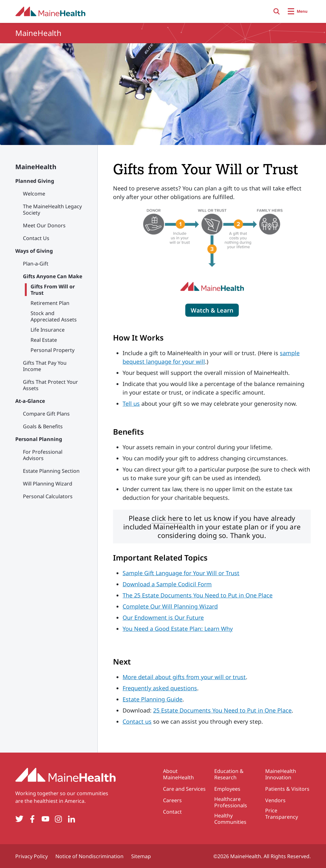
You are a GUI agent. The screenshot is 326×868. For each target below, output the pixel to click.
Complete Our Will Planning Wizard (170, 606)
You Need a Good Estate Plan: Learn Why (178, 629)
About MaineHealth (178, 774)
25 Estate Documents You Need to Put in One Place (222, 710)
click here (167, 518)
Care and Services (184, 789)
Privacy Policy (32, 856)
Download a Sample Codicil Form (167, 584)
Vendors (275, 800)
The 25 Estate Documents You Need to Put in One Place (198, 595)
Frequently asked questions (160, 688)
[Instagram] (58, 819)
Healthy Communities (230, 819)
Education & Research (229, 774)
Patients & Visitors (287, 789)
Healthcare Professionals (231, 802)
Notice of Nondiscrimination (89, 856)
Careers (172, 800)
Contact (172, 812)
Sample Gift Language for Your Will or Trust (181, 573)
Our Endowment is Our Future (163, 617)
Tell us (131, 403)
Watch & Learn (212, 310)
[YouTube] (45, 819)
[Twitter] (19, 819)
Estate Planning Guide (152, 699)
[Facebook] (32, 819)
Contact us (137, 721)
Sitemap (141, 856)
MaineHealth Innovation (281, 774)
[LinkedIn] (71, 819)
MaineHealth (36, 167)
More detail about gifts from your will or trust (184, 677)
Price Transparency (282, 814)
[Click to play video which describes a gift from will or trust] (212, 310)
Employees (227, 789)
